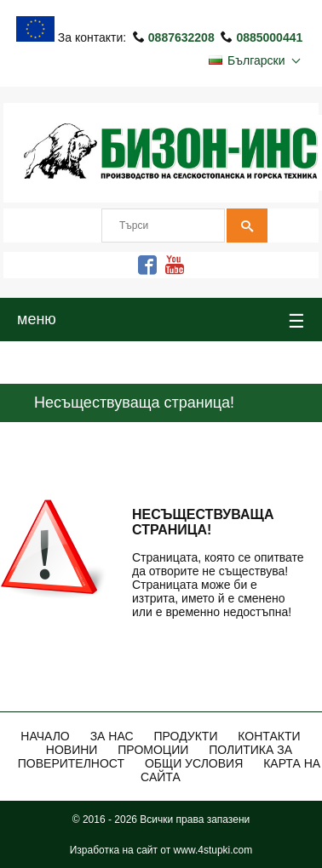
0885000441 (269, 37)
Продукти (185, 736)
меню (161, 322)
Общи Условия (194, 763)
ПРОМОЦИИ (153, 750)
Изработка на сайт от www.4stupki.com (161, 850)
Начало (45, 736)
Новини (72, 750)
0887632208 (183, 37)
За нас (112, 736)
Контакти (269, 736)
